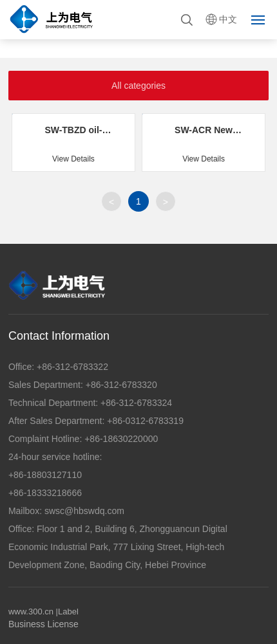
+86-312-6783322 (71, 367)
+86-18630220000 (120, 439)
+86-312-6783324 (135, 403)
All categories (138, 86)
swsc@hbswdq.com (84, 511)
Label (68, 612)
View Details (73, 159)
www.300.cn (31, 612)
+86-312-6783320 (120, 385)
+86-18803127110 (45, 475)
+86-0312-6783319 (144, 421)
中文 (228, 20)
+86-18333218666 (45, 493)
